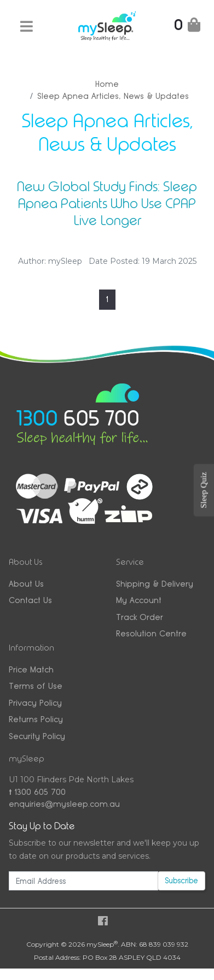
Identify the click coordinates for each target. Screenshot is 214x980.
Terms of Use (36, 686)
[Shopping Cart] (187, 27)
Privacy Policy (35, 703)
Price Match (31, 669)
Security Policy (37, 736)
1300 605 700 (37, 792)
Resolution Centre (151, 633)
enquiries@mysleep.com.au (64, 804)
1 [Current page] (107, 299)
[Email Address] (83, 881)
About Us (26, 584)
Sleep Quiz (204, 490)
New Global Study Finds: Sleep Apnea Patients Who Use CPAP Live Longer (107, 203)
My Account (139, 600)
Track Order (140, 617)
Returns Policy (36, 719)
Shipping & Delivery (155, 584)
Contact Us (30, 600)
